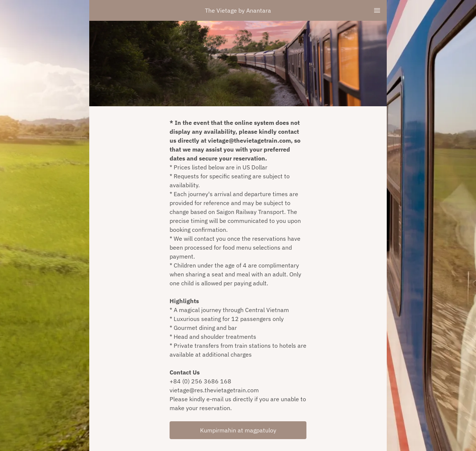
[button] (238, 430)
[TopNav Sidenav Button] (377, 10)
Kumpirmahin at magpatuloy (238, 430)
